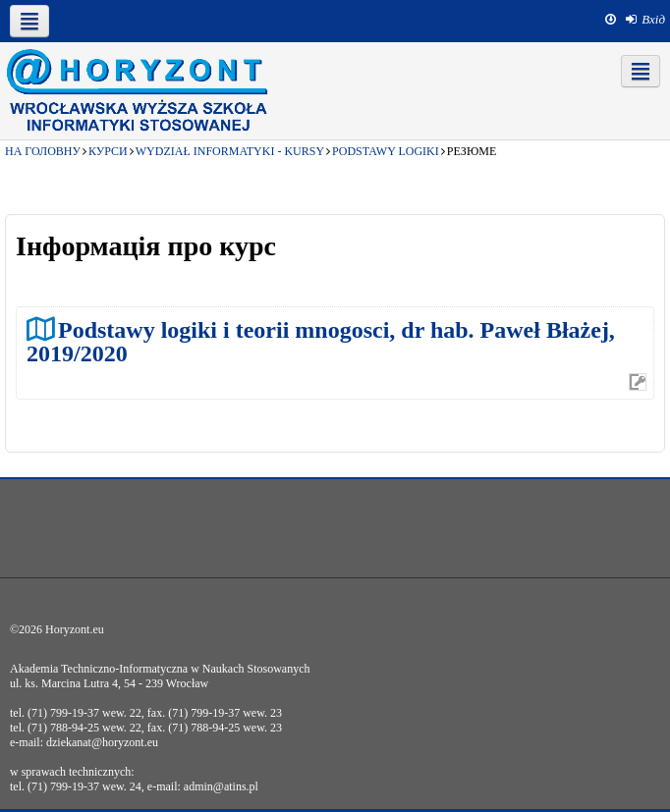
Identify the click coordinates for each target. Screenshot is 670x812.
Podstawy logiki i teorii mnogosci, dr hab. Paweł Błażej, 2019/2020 (321, 341)
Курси (108, 151)
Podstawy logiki (386, 151)
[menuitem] (645, 20)
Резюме (472, 151)
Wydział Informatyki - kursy (230, 151)
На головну (43, 151)
